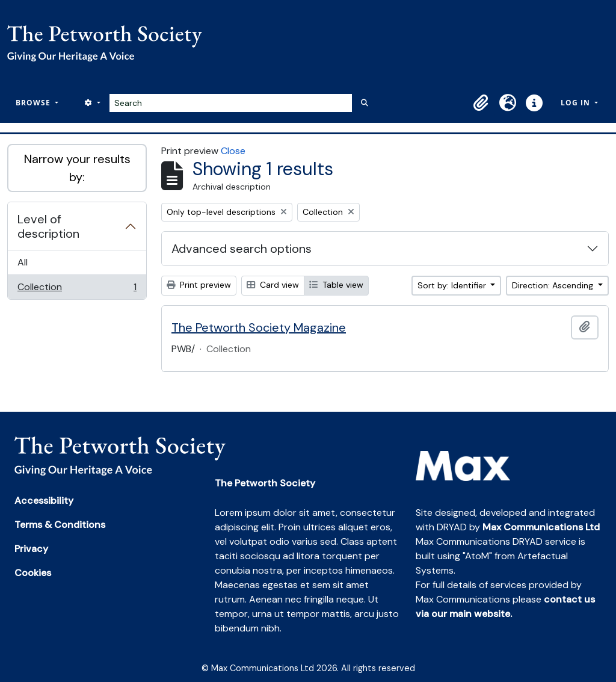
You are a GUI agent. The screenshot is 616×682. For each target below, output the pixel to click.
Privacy (31, 549)
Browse (34, 103)
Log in (577, 103)
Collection (77, 290)
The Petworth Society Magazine (259, 327)
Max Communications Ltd (541, 527)
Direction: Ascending (554, 285)
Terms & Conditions (60, 525)
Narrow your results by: (77, 168)
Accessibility (44, 501)
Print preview (199, 285)
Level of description (48, 226)
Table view (336, 285)
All (23, 262)
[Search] (231, 103)
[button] (481, 103)
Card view (273, 285)
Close (233, 151)
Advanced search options (242, 249)
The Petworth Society (265, 483)
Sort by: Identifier (453, 285)
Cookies (33, 573)
